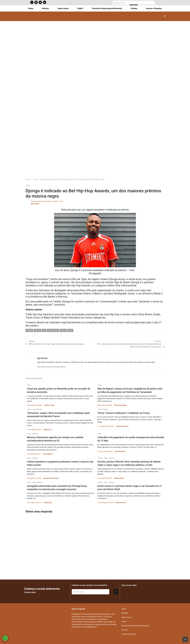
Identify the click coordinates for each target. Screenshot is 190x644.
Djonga (29, 330)
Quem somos (63, 8)
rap (44, 330)
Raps (70, 330)
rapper (63, 330)
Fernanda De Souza (51, 478)
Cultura (100, 458)
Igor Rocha (35, 204)
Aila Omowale (120, 451)
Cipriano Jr (48, 430)
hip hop (38, 330)
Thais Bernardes (120, 405)
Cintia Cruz (48, 503)
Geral (28, 186)
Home (31, 8)
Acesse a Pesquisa (154, 8)
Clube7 (80, 8)
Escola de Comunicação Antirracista (107, 8)
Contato (134, 8)
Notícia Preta (49, 405)
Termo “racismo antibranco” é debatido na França (124, 413)
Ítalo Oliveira (48, 454)
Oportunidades (37, 409)
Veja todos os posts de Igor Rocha (52, 367)
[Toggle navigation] (26, 14)
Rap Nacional (53, 330)
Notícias (46, 8)
